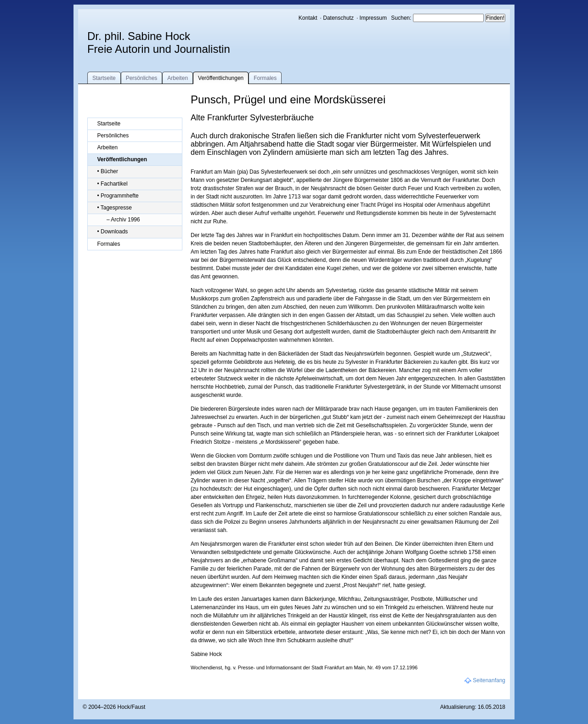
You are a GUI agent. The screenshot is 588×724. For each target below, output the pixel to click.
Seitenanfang (489, 680)
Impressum (373, 18)
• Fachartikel (112, 184)
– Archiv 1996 (123, 220)
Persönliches (142, 78)
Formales (265, 78)
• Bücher (107, 171)
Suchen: (402, 18)
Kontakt (308, 18)
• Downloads (112, 232)
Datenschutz (338, 18)
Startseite (104, 78)
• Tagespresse (114, 208)
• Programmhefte (118, 196)
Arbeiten (178, 78)
